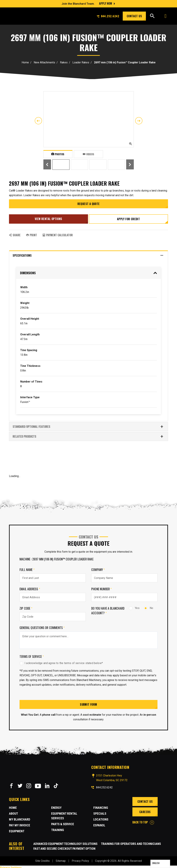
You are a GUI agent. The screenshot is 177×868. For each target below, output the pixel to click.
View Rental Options (48, 218)
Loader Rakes (81, 62)
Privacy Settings (11, 866)
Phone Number (102, 587)
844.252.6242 (108, 16)
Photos (58, 154)
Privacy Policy (80, 859)
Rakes (64, 62)
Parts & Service (63, 822)
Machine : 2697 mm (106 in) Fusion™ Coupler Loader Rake (57, 557)
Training (58, 828)
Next (139, 121)
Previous (38, 121)
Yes (134, 606)
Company (98, 568)
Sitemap (61, 859)
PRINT (32, 233)
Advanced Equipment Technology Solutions (65, 842)
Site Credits (42, 859)
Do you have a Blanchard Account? (108, 609)
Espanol (99, 824)
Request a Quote (89, 204)
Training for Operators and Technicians (131, 842)
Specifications (88, 254)
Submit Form (88, 703)
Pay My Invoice (20, 824)
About (13, 812)
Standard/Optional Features (88, 425)
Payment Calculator (58, 233)
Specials (100, 812)
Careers (145, 810)
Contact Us (134, 16)
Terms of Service (32, 655)
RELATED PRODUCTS (88, 435)
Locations (101, 818)
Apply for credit (129, 218)
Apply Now (106, 3)
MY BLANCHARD (20, 818)
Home (25, 62)
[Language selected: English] (160, 864)
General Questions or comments (42, 626)
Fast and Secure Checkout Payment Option (64, 847)
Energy (56, 806)
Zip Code (26, 607)
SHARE (15, 233)
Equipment (17, 829)
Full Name (27, 568)
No (148, 606)
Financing (101, 806)
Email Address (30, 587)
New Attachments (44, 62)
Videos (88, 154)
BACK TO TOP (143, 821)
